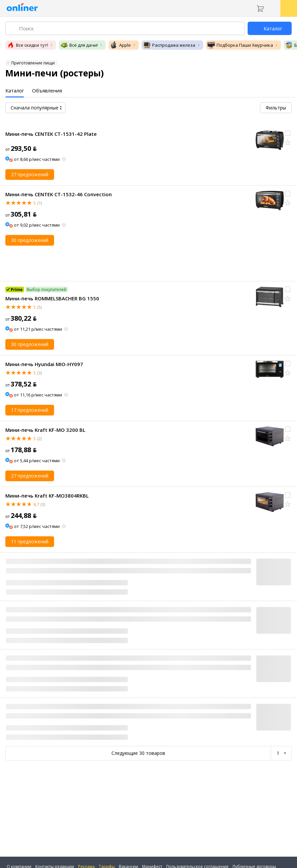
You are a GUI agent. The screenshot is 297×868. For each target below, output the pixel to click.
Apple (120, 45)
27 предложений (30, 174)
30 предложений (30, 240)
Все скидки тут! (27, 45)
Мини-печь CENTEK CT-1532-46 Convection (59, 194)
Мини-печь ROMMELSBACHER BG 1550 (52, 298)
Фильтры (276, 108)
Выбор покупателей (47, 290)
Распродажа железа (169, 45)
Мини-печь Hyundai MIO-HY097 (44, 364)
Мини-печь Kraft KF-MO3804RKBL (47, 496)
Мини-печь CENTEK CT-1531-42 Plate (51, 134)
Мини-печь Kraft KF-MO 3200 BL (45, 430)
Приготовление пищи (33, 63)
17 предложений (30, 410)
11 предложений (30, 541)
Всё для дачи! (79, 45)
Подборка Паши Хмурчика (240, 45)
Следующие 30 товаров (138, 753)
